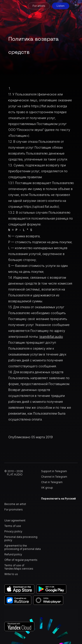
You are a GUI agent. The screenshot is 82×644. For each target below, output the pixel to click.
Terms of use (13, 526)
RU (77, 5)
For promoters (14, 509)
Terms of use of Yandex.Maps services (19, 567)
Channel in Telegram (54, 477)
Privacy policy (13, 531)
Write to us (11, 574)
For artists (39, 6)
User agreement (15, 520)
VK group (47, 488)
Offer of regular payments (21, 560)
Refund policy (13, 554)
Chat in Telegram (52, 482)
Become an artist (15, 504)
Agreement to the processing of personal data (23, 547)
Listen (61, 6)
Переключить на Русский (58, 499)
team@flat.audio (51, 337)
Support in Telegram (54, 471)
